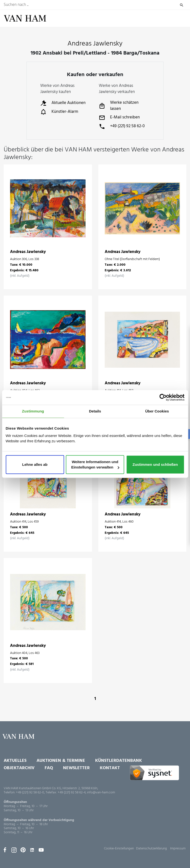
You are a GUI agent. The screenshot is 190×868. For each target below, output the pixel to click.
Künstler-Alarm (59, 112)
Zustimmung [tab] (33, 411)
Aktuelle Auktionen (63, 103)
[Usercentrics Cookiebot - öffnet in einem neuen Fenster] (163, 397)
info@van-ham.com (101, 793)
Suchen (181, 5)
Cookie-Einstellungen (119, 849)
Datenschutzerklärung (152, 849)
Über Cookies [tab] (157, 411)
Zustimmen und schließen (155, 464)
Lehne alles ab (35, 464)
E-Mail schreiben (119, 118)
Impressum (178, 849)
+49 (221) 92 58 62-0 (122, 126)
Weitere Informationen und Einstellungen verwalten (95, 464)
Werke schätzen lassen (119, 106)
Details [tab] (95, 411)
